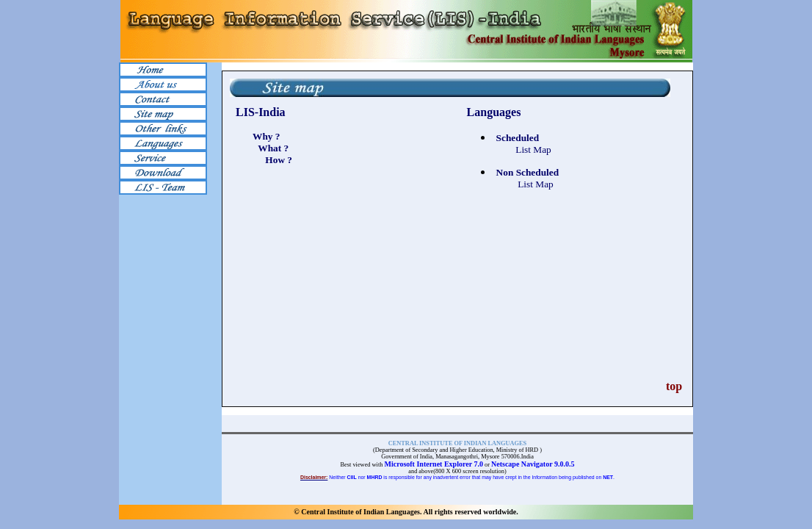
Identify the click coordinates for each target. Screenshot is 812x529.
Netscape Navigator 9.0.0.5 (533, 464)
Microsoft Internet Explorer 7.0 (433, 464)
